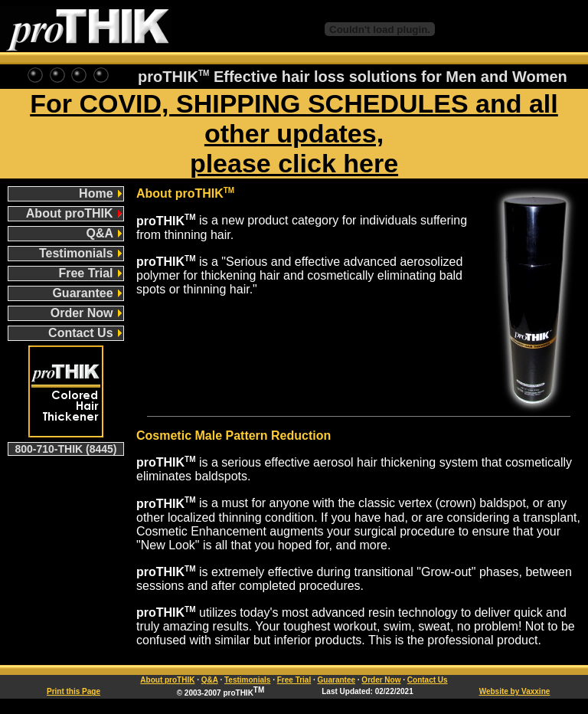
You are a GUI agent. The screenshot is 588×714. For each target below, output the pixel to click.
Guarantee (87, 293)
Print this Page (73, 691)
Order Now (86, 313)
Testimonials (80, 253)
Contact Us (85, 333)
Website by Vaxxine (515, 691)
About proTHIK (74, 213)
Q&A (104, 233)
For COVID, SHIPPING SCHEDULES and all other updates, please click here (294, 133)
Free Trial (90, 273)
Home (100, 193)
